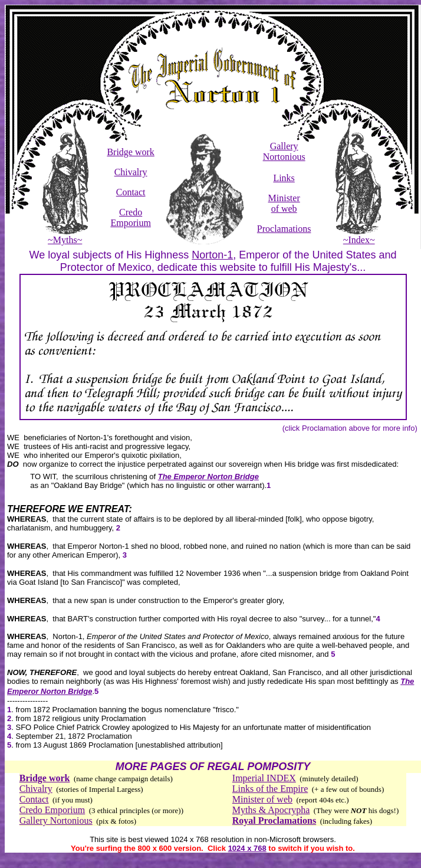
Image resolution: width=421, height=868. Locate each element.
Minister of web (284, 203)
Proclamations (284, 229)
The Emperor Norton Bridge (208, 476)
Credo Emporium (130, 217)
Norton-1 (212, 255)
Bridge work (130, 152)
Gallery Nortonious (284, 151)
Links (284, 178)
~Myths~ (65, 236)
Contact (131, 192)
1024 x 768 (247, 848)
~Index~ (359, 236)
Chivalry (131, 172)
